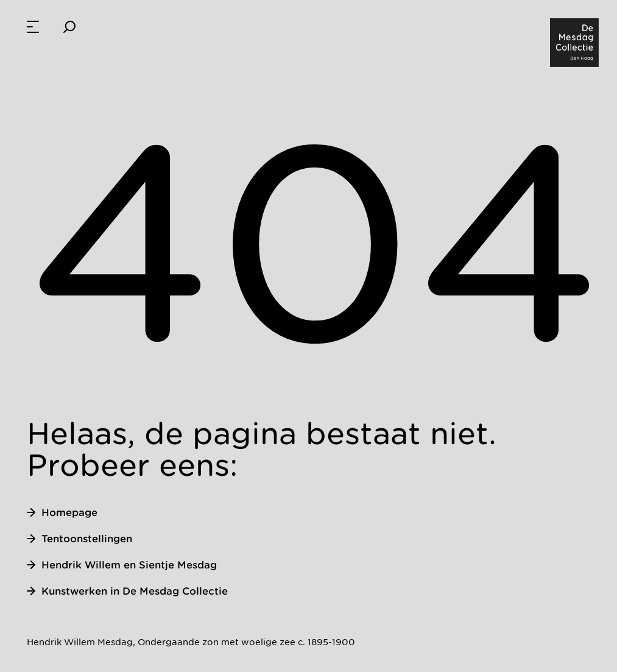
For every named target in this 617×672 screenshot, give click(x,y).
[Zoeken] (69, 27)
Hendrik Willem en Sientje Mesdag (122, 565)
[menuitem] (33, 27)
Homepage (62, 512)
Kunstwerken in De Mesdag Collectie (127, 591)
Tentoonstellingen (79, 539)
